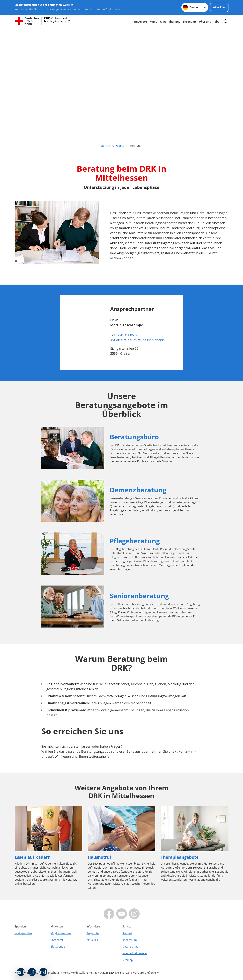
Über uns (205, 22)
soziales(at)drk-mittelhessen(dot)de (137, 340)
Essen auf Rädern (33, 857)
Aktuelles (92, 940)
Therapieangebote (180, 857)
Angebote (140, 22)
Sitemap (128, 960)
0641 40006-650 (128, 335)
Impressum (130, 940)
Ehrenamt (190, 22)
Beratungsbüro (134, 437)
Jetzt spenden (23, 933)
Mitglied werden (61, 933)
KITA (163, 22)
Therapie (174, 22)
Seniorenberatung (139, 596)
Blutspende (58, 947)
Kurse (153, 22)
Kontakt (127, 933)
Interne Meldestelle (135, 953)
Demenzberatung (138, 490)
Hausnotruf (99, 857)
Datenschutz (130, 947)
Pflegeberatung (135, 541)
